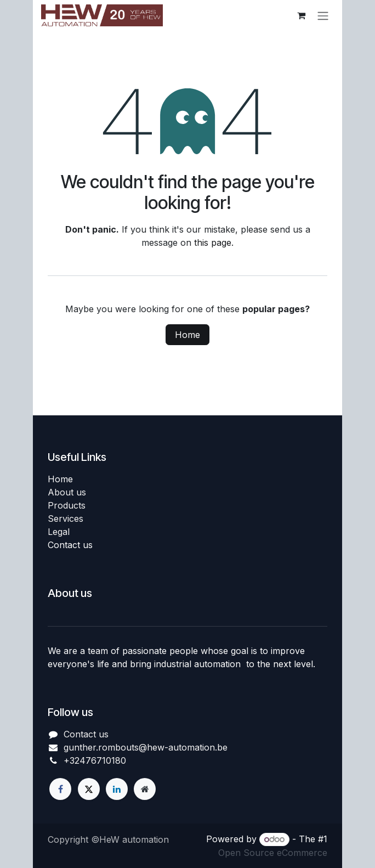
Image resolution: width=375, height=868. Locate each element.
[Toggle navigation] (323, 16)
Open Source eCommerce (273, 853)
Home (187, 335)
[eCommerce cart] (301, 15)
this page (213, 243)
